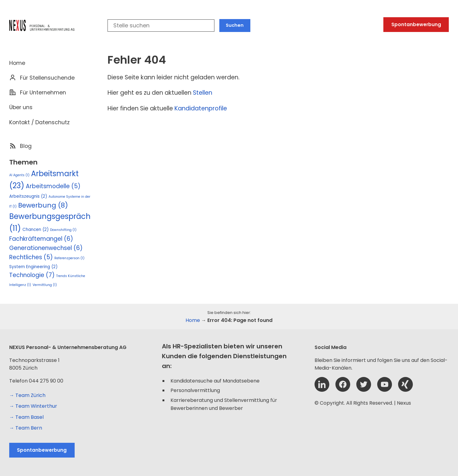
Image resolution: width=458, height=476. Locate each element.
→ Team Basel (26, 417)
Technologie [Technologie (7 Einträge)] (32, 275)
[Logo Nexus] (45, 26)
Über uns (21, 107)
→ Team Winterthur (33, 406)
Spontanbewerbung (416, 24)
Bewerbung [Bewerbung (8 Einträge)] (43, 205)
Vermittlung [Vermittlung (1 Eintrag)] (45, 285)
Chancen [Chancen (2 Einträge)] (35, 230)
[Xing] (405, 390)
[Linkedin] (322, 390)
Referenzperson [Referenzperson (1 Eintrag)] (69, 258)
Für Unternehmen (43, 93)
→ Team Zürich (27, 395)
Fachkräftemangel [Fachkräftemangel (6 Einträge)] (41, 239)
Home (17, 63)
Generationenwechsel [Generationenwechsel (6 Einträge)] (46, 248)
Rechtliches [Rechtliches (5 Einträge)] (31, 257)
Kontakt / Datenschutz (39, 122)
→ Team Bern (26, 428)
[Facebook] (343, 390)
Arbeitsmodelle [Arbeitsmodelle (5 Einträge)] (53, 186)
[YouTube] (385, 390)
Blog (26, 146)
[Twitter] (364, 390)
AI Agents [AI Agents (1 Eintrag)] (19, 175)
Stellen (203, 93)
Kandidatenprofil (199, 108)
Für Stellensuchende (47, 78)
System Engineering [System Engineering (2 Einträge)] (33, 267)
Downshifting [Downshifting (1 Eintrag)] (63, 230)
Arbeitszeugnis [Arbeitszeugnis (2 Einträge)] (28, 196)
